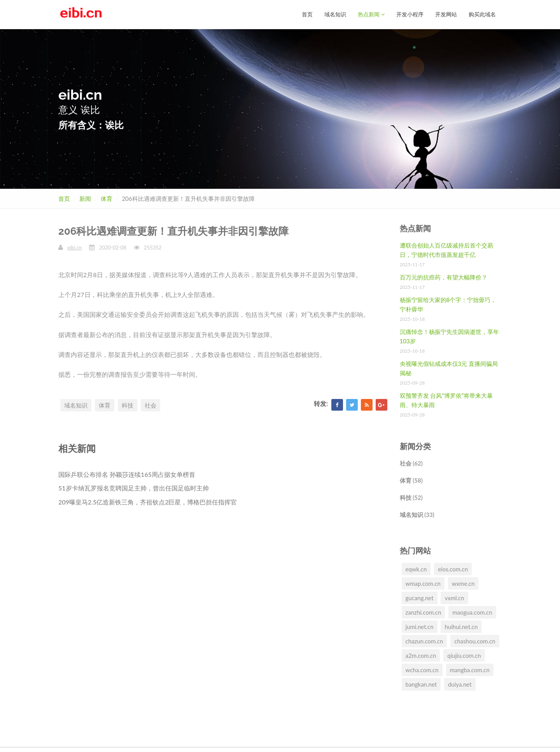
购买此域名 (482, 14)
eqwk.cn (416, 569)
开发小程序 (410, 14)
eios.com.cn (453, 569)
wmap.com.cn (423, 583)
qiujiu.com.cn (464, 655)
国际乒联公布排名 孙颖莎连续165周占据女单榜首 (127, 474)
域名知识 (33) (417, 515)
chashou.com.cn (475, 641)
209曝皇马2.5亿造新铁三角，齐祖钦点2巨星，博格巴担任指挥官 (148, 502)
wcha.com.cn (422, 670)
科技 (128, 405)
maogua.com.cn (472, 612)
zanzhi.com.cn (423, 612)
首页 (307, 14)
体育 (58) (411, 480)
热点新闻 (371, 14)
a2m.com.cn (421, 655)
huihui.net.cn (461, 627)
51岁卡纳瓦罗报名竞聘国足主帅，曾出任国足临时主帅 (134, 488)
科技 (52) (411, 497)
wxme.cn (463, 583)
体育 (107, 199)
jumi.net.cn (420, 627)
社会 (150, 405)
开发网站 (446, 14)
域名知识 (335, 14)
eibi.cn (74, 248)
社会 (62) (411, 463)
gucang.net (420, 598)
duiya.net (460, 684)
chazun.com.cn (424, 641)
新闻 (85, 199)
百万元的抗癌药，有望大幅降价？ (444, 277)
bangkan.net (421, 684)
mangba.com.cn (470, 670)
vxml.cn (454, 598)
